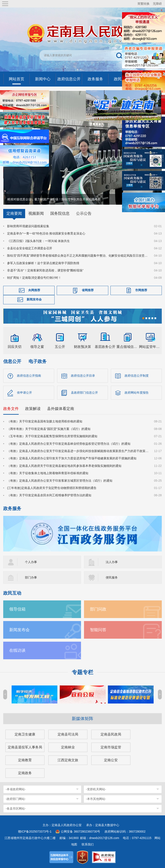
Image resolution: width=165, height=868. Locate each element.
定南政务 (25, 773)
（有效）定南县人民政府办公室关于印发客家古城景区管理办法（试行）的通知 (60, 481)
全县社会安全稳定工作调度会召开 (30, 248)
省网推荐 (88, 290)
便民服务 (112, 577)
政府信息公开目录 (83, 376)
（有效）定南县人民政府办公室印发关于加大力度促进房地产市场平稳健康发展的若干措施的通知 (72, 458)
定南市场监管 (111, 747)
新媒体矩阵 (82, 719)
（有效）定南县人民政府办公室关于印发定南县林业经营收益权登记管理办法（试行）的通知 (69, 444)
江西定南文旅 (68, 760)
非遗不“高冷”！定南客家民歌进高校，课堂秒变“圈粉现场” (45, 270)
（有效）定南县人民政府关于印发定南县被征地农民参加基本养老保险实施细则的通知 (64, 466)
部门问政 (98, 609)
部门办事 (31, 577)
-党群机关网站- (96, 789)
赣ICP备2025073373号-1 (35, 831)
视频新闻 (36, 213)
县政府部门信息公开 (84, 393)
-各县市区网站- (16, 809)
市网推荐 (141, 290)
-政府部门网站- (16, 799)
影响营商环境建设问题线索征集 (28, 226)
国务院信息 (60, 213)
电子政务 (38, 361)
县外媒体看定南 (61, 409)
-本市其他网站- (96, 799)
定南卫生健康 (25, 734)
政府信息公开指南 (29, 376)
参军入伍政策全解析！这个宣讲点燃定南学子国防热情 (43, 263)
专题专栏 (82, 672)
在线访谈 (17, 650)
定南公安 (111, 760)
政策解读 (33, 409)
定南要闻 (14, 213)
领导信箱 (17, 609)
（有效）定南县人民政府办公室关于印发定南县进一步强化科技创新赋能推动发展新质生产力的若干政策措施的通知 (78, 451)
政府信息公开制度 (137, 376)
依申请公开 (24, 393)
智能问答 (98, 630)
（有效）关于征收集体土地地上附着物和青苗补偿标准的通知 (48, 473)
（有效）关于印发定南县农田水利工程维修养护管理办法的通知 (49, 495)
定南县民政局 (111, 734)
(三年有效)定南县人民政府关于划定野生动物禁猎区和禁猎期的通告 (52, 488)
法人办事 (112, 562)
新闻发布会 (34, 299)
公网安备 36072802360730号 (80, 831)
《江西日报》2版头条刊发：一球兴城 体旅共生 (38, 241)
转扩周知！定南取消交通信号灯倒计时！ (34, 278)
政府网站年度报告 (137, 393)
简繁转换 (144, 4)
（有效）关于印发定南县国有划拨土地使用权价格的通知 (45, 421)
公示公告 (84, 213)
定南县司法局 (68, 734)
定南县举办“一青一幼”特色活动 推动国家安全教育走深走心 (46, 233)
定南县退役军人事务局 (25, 747)
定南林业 (68, 747)
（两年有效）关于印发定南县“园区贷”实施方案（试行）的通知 (49, 429)
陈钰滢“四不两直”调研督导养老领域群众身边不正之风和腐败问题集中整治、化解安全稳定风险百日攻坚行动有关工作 (78, 256)
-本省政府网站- (16, 789)
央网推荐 (34, 290)
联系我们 (88, 844)
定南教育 (25, 760)
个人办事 (31, 562)
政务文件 (11, 409)
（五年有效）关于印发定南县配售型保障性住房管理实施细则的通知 (52, 436)
